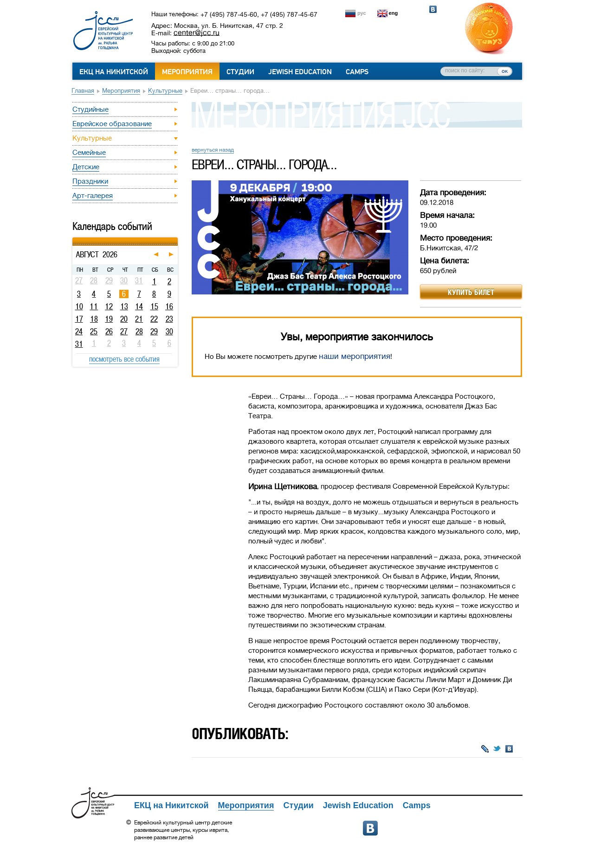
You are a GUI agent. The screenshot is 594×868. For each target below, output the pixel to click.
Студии (240, 72)
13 (124, 306)
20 (124, 319)
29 (154, 332)
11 (94, 306)
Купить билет (471, 292)
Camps (357, 72)
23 (169, 319)
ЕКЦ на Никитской (114, 72)
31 (79, 344)
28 (139, 332)
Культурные (165, 91)
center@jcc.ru (197, 32)
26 (109, 332)
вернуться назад (213, 150)
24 (79, 332)
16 (169, 306)
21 (139, 319)
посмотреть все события (124, 359)
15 (154, 306)
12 (109, 306)
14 (139, 306)
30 (169, 332)
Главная (83, 91)
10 (79, 306)
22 (154, 319)
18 (94, 319)
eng (394, 13)
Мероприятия (187, 72)
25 (94, 332)
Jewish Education (300, 72)
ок (505, 71)
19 (109, 319)
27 (124, 332)
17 (79, 319)
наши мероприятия (355, 356)
